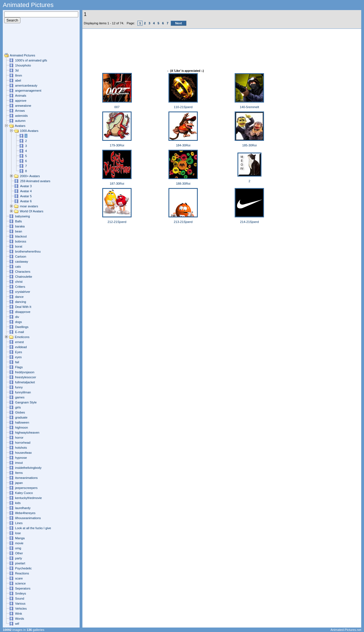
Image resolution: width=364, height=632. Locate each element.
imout (19, 463)
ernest (19, 342)
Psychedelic (23, 568)
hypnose (21, 458)
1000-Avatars (29, 131)
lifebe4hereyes (25, 513)
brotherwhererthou (28, 251)
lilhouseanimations (28, 518)
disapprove (23, 312)
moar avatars (29, 206)
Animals (21, 96)
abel (18, 80)
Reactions (22, 573)
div (17, 317)
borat (19, 246)
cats (18, 267)
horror (19, 438)
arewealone (23, 106)
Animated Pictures (22, 55)
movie (19, 543)
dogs (18, 322)
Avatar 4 (26, 191)
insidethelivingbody (28, 468)
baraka (20, 226)
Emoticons (22, 337)
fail (17, 362)
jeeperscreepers (26, 488)
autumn (20, 121)
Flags (19, 367)
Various (20, 604)
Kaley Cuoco (24, 493)
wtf (17, 624)
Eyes (19, 352)
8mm (19, 75)
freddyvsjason (25, 372)
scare (19, 578)
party (19, 558)
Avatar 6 (26, 201)
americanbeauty (26, 85)
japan (19, 483)
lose (18, 533)
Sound (20, 598)
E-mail (20, 332)
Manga (20, 538)
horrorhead (23, 443)
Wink (19, 614)
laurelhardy (23, 508)
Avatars (20, 126)
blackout (21, 236)
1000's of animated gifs (31, 60)
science (20, 583)
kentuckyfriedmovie (28, 498)
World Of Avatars (32, 211)
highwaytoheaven (27, 433)
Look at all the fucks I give (33, 528)
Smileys (21, 593)
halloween (22, 422)
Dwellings (22, 327)
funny (19, 387)
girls (18, 407)
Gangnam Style (26, 402)
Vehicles (21, 609)
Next (179, 23)
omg (18, 548)
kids (18, 503)
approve (21, 101)
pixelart (20, 563)
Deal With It (23, 307)
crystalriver (23, 292)
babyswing (22, 216)
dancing (21, 302)
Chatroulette (24, 277)
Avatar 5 (26, 196)
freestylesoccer (26, 377)
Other (19, 553)
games (20, 397)
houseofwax (23, 453)
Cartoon (21, 256)
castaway (22, 262)
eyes (18, 357)
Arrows (20, 111)
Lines (19, 523)
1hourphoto (23, 65)
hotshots (21, 448)
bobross (21, 241)
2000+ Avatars (30, 176)
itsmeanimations (26, 478)
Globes (20, 412)
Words (20, 619)
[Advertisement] (21, 40)
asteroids (21, 116)
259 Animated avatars (35, 181)
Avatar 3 (26, 186)
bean (19, 231)
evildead (21, 347)
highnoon (22, 427)
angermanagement (28, 91)
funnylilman (23, 392)
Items (19, 473)
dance (19, 297)
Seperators (23, 588)
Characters (23, 272)
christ (19, 282)
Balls (18, 221)
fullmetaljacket (25, 382)
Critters (20, 287)
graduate (21, 417)
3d (17, 70)
